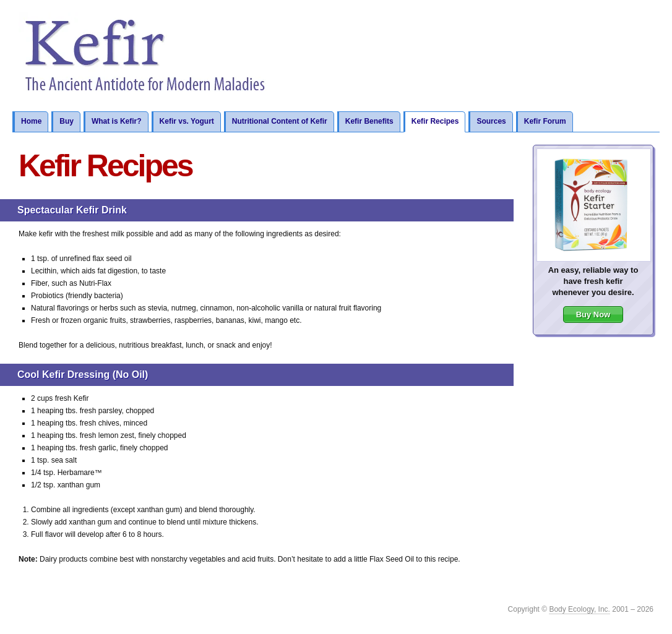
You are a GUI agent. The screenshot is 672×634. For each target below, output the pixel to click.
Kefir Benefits (369, 121)
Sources (491, 121)
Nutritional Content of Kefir (280, 121)
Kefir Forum (545, 121)
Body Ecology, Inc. (579, 609)
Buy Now (593, 315)
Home (31, 121)
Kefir (146, 56)
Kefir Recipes (435, 121)
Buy (67, 121)
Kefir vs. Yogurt (187, 121)
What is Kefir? (117, 121)
